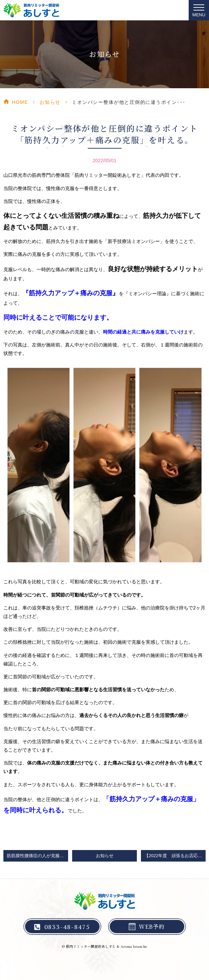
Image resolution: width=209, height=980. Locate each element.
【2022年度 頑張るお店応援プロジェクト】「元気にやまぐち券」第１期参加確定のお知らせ (175, 856)
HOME (20, 102)
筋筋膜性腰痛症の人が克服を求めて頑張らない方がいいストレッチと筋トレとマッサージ (37, 856)
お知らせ (50, 102)
